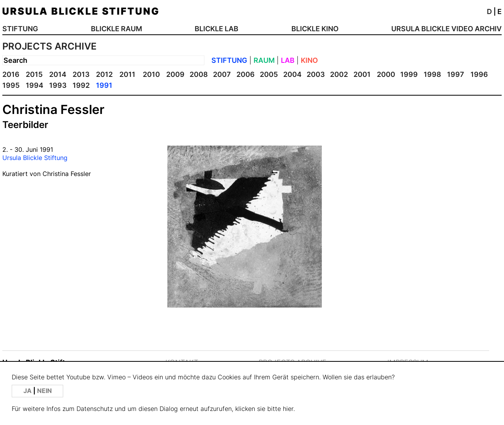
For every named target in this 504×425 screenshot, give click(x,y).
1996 (479, 74)
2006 (246, 74)
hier (288, 409)
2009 (175, 74)
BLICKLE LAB (217, 29)
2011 (127, 74)
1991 (104, 85)
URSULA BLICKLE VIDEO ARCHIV (446, 29)
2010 (151, 74)
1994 (35, 85)
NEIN (44, 391)
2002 (339, 74)
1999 (409, 74)
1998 (432, 74)
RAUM (264, 60)
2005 (269, 74)
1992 (81, 85)
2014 (58, 74)
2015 (34, 74)
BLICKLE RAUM (116, 29)
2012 (104, 74)
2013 (81, 74)
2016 (11, 74)
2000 (386, 74)
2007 (222, 74)
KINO (309, 60)
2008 (199, 74)
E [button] (500, 12)
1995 (11, 85)
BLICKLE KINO (315, 29)
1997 (456, 74)
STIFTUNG (20, 29)
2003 (316, 74)
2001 (362, 74)
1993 (58, 85)
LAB (288, 60)
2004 (292, 74)
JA (28, 391)
